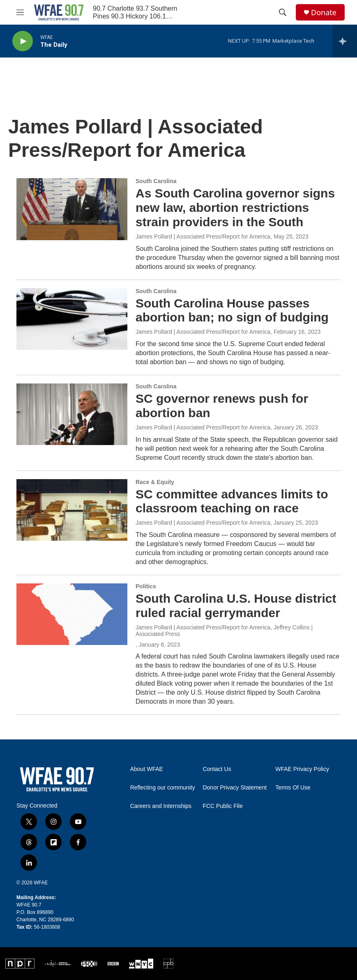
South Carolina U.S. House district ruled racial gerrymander (236, 606)
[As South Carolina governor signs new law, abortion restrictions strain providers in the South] (72, 209)
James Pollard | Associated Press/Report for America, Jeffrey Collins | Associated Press (224, 631)
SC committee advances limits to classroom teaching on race (232, 501)
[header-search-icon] (283, 12)
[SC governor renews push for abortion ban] (72, 414)
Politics (146, 586)
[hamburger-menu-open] (20, 12)
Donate (324, 13)
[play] (23, 41)
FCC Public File (222, 806)
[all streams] (345, 41)
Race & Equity (155, 482)
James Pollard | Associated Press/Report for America (203, 236)
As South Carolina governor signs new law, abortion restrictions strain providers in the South (235, 208)
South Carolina (156, 181)
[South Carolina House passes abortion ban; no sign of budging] (72, 319)
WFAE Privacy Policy (302, 769)
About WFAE (147, 769)
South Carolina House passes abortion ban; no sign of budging (232, 310)
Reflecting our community (163, 788)
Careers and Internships (161, 806)
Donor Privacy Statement (235, 788)
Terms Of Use (293, 788)
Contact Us (217, 769)
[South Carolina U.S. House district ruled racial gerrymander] (72, 614)
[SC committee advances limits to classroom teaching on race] (72, 510)
